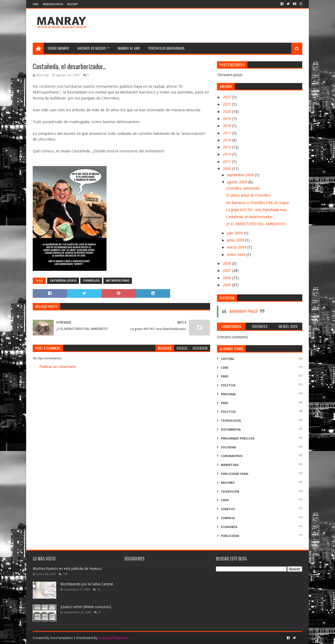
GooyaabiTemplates (113, 638)
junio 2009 (236, 240)
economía (229, 527)
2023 (227, 97)
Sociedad (228, 447)
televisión (230, 492)
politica (228, 412)
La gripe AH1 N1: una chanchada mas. (257, 210)
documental (231, 430)
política (228, 385)
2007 (227, 271)
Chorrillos (91, 281)
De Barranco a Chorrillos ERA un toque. (258, 203)
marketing (230, 465)
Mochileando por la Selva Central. (87, 584)
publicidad (230, 536)
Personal (228, 394)
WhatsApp (72, 4)
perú (225, 376)
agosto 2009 (238, 182)
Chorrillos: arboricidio (243, 188)
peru (225, 403)
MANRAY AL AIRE (129, 48)
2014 (227, 154)
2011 (227, 162)
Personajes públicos (238, 439)
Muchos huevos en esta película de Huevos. (68, 569)
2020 (227, 112)
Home (36, 4)
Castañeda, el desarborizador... (251, 217)
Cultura (227, 359)
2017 (227, 133)
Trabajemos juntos (53, 4)
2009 (227, 169)
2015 (227, 147)
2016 (227, 140)
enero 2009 (237, 255)
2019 (227, 119)
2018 (227, 126)
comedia (228, 518)
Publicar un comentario (58, 367)
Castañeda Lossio (63, 281)
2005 (227, 285)
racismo (228, 483)
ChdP (225, 500)
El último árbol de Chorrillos (248, 195)
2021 (227, 104)
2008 (227, 263)
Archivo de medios (92, 48)
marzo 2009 (237, 247)
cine (225, 368)
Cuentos (228, 509)
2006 (227, 278)
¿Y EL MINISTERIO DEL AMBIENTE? (256, 224)
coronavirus (232, 456)
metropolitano (118, 281)
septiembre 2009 (241, 175)
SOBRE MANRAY (58, 48)
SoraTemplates (61, 638)
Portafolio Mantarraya (166, 48)
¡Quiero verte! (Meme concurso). (86, 607)
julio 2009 (235, 233)
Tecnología (231, 421)
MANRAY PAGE (243, 311)
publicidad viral (235, 474)
